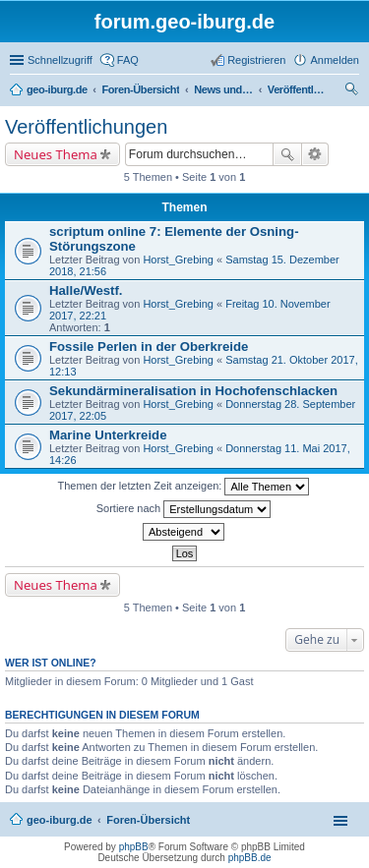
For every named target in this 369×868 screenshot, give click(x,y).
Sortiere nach (184, 509)
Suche (287, 154)
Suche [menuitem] (353, 91)
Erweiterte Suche (315, 154)
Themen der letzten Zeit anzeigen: (184, 487)
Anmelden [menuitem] (335, 60)
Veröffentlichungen (86, 127)
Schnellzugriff (60, 60)
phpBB (134, 847)
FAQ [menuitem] (128, 60)
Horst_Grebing (178, 260)
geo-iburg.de (60, 820)
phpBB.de (250, 858)
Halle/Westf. (86, 290)
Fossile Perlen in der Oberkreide (149, 347)
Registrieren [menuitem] (256, 60)
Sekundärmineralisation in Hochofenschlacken (193, 391)
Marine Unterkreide (108, 435)
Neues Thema (56, 154)
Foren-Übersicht (148, 820)
